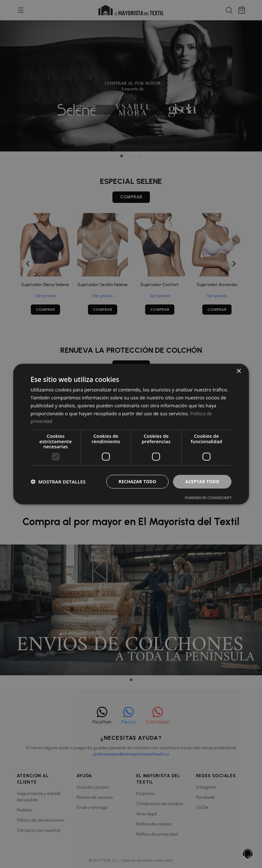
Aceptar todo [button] (202, 481)
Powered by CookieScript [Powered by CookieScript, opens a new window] (208, 498)
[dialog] (131, 434)
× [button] (239, 371)
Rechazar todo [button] (135, 481)
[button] (58, 482)
